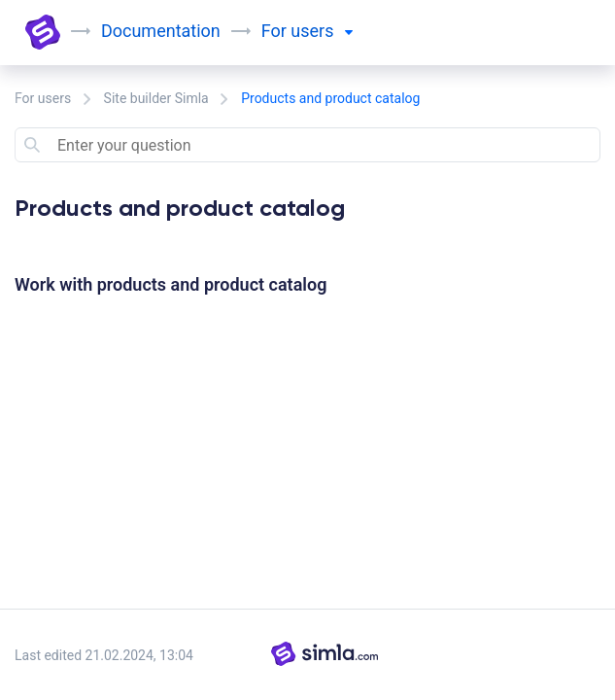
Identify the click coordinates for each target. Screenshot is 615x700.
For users (43, 98)
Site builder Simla (156, 98)
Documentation (161, 31)
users (322, 31)
